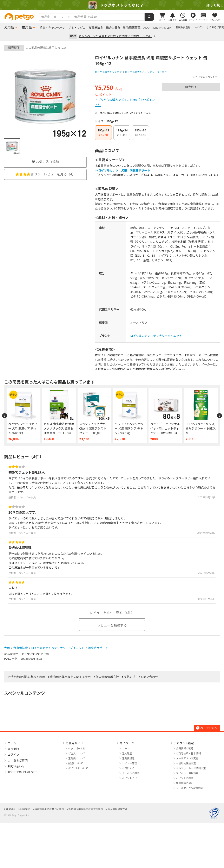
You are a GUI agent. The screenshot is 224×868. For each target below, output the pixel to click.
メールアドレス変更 (187, 758)
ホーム (12, 743)
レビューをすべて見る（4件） (112, 613)
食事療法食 (96, 28)
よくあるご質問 (215, 27)
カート (126, 748)
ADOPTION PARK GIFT (158, 28)
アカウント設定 (184, 743)
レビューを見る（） (45, 174)
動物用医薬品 (132, 28)
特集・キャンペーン (52, 28)
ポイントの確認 (185, 778)
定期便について (77, 758)
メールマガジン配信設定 (190, 788)
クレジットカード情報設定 (191, 768)
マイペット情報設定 (187, 773)
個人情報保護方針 (107, 677)
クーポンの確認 (131, 773)
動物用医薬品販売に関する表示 (70, 677)
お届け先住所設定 (186, 763)
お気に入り (128, 768)
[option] (112, 5)
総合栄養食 (113, 28)
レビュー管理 (130, 763)
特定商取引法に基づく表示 (28, 677)
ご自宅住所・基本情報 (189, 753)
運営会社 (11, 809)
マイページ (127, 743)
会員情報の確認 (185, 748)
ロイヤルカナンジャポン (108, 72)
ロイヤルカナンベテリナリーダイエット (156, 336)
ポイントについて (78, 768)
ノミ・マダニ (77, 28)
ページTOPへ (207, 728)
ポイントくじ (130, 778)
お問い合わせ (149, 677)
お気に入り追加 (45, 162)
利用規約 (25, 809)
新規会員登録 (183, 27)
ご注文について (77, 753)
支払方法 (130, 677)
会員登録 (13, 749)
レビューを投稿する (112, 625)
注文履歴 (127, 753)
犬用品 (9, 27)
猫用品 (27, 27)
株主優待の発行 (185, 783)
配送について (76, 763)
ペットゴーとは (77, 748)
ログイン (199, 27)
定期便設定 (128, 758)
